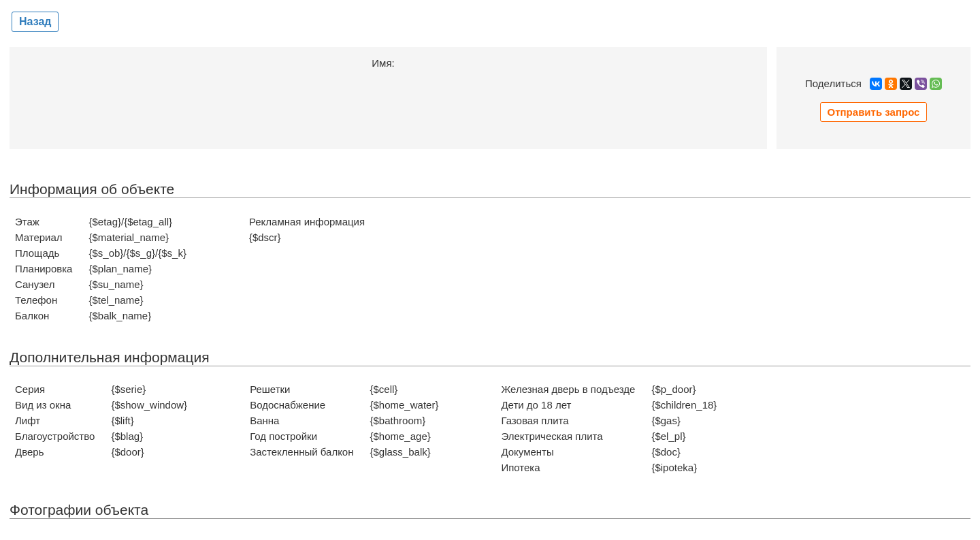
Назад (35, 21)
